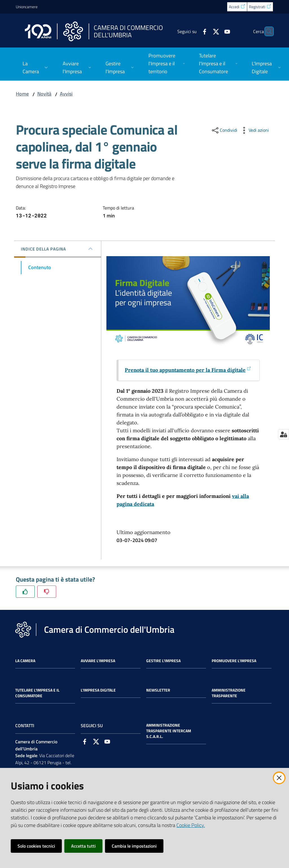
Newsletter (158, 690)
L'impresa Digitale (98, 690)
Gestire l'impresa (163, 661)
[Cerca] (266, 31)
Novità (44, 94)
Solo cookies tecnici (36, 846)
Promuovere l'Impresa (234, 661)
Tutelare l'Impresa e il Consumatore (37, 693)
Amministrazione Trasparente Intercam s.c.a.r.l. (169, 731)
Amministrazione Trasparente (229, 693)
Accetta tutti (83, 846)
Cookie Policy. (191, 825)
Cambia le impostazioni (134, 846)
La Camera (25, 661)
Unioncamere (27, 7)
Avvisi (66, 94)
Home (22, 94)
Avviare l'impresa (98, 661)
